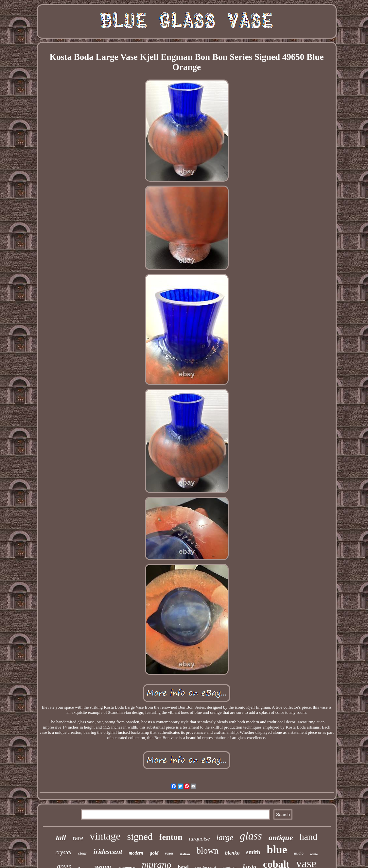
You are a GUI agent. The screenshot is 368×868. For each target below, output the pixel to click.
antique (281, 838)
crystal (64, 852)
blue (277, 850)
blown (208, 851)
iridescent (108, 851)
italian (185, 854)
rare (78, 838)
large (225, 837)
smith (253, 852)
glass (251, 836)
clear (83, 853)
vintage (105, 836)
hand (308, 837)
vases (169, 853)
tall (61, 838)
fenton (171, 837)
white (314, 854)
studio (299, 853)
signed (140, 836)
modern (136, 853)
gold (154, 853)
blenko (232, 853)
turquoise (200, 839)
